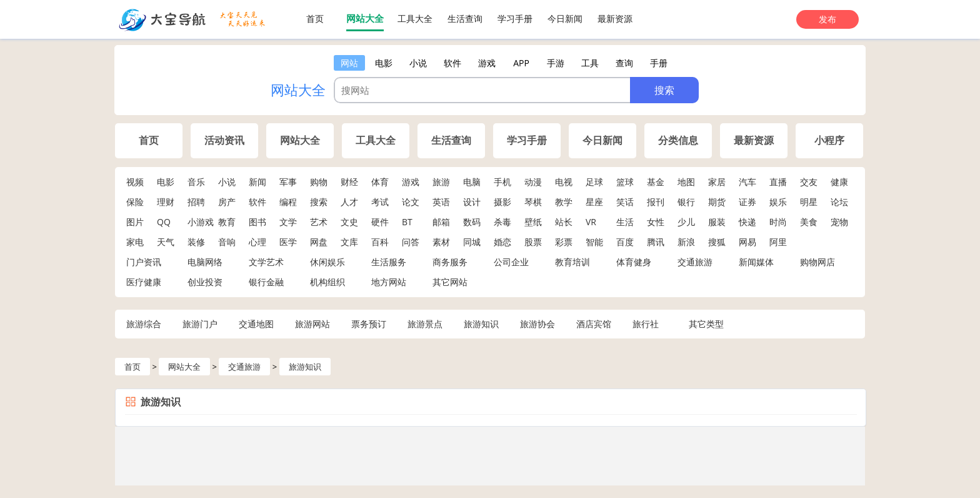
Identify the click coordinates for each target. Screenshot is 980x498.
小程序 (829, 140)
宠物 (839, 222)
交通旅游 (695, 262)
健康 (839, 182)
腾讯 (656, 242)
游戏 (411, 182)
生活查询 (465, 18)
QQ (164, 222)
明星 (809, 202)
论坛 (839, 202)
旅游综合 (144, 324)
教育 (227, 222)
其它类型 (706, 324)
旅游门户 (200, 324)
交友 (809, 182)
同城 (472, 242)
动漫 (533, 182)
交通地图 (256, 324)
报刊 (656, 202)
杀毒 (502, 222)
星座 (594, 202)
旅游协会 (537, 324)
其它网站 (450, 282)
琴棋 (533, 202)
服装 (717, 222)
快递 (747, 222)
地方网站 (389, 282)
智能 (594, 242)
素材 (441, 242)
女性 (656, 222)
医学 (288, 242)
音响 (227, 242)
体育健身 (634, 262)
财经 (349, 182)
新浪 (686, 242)
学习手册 (515, 18)
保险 (135, 202)
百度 (625, 242)
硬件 (380, 222)
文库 (349, 242)
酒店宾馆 (594, 324)
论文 (411, 202)
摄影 (502, 202)
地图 (686, 182)
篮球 (625, 182)
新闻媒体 (756, 262)
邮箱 (441, 222)
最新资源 (615, 18)
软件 (257, 202)
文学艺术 (266, 262)
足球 (594, 182)
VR (591, 222)
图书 (257, 222)
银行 (686, 202)
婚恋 (502, 242)
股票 (533, 242)
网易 (747, 242)
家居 (717, 182)
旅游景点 (425, 324)
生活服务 (389, 262)
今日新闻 (565, 18)
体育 (380, 182)
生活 (625, 222)
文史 (349, 222)
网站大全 (365, 18)
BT (407, 222)
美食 (809, 222)
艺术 (319, 222)
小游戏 (201, 222)
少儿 (686, 222)
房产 (227, 202)
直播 (778, 182)
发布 (827, 19)
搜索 (319, 202)
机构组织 (327, 282)
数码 (472, 222)
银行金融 (266, 282)
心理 (257, 242)
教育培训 (572, 262)
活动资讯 (224, 140)
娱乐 (778, 202)
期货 (717, 202)
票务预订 (369, 324)
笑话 (625, 202)
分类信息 (678, 140)
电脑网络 (205, 262)
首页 (315, 18)
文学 (288, 222)
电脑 (472, 182)
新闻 (257, 182)
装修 (196, 242)
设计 (472, 202)
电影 (166, 182)
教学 (564, 202)
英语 (441, 202)
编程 (288, 202)
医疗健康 (144, 282)
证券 (747, 202)
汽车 (747, 182)
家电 (135, 242)
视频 (135, 182)
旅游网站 (312, 324)
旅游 (441, 182)
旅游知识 (481, 324)
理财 (166, 202)
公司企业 (511, 262)
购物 (319, 182)
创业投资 (205, 282)
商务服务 (450, 262)
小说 (227, 182)
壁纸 (533, 222)
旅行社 (646, 324)
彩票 (564, 242)
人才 (349, 202)
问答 (411, 242)
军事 (288, 182)
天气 (166, 242)
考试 (380, 202)
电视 (564, 182)
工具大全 (415, 18)
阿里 (778, 242)
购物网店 (817, 262)
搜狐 (717, 242)
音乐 (196, 182)
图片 (135, 222)
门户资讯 (144, 262)
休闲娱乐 (327, 262)
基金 (656, 182)
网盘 (319, 242)
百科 (380, 242)
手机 (502, 182)
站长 (564, 222)
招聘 (196, 202)
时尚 (778, 222)
